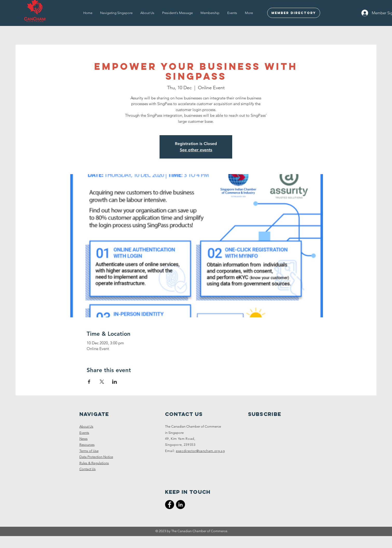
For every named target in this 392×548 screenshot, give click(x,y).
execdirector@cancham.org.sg (200, 451)
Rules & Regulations (94, 463)
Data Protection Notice (96, 457)
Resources (87, 445)
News (84, 439)
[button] (116, 13)
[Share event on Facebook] (89, 382)
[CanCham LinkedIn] (180, 505)
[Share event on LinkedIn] (115, 382)
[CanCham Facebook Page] (170, 505)
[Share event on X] (102, 382)
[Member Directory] (294, 13)
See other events (196, 150)
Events (84, 433)
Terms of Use (89, 451)
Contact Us (88, 469)
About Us (86, 426)
